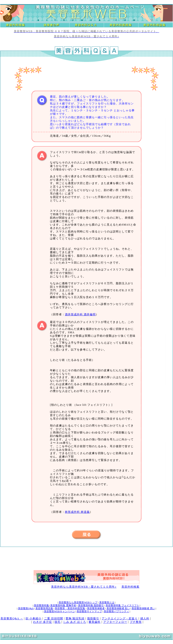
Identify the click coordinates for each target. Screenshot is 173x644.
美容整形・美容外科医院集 (70, 608)
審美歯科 (95, 622)
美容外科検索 (130, 587)
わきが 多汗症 (43, 622)
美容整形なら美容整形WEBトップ (78, 602)
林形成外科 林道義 (77, 512)
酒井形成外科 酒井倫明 (80, 314)
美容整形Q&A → (12, 618)
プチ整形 (136, 622)
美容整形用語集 (44, 608)
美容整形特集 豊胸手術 (63, 605)
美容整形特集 (41, 605)
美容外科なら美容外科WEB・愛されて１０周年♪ (84, 587)
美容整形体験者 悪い (143, 608)
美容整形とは (107, 602)
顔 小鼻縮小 (33, 618)
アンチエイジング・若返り (120, 618)
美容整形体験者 (96, 608)
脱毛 (58, 622)
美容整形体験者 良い (118, 608)
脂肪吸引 (93, 618)
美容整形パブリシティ (116, 611)
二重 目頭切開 (54, 618)
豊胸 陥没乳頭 (75, 618)
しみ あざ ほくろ (75, 622)
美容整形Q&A (26, 608)
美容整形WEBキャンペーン (59, 611)
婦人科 (145, 618)
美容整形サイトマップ (89, 611)
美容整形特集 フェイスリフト (122, 605)
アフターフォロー (115, 622)
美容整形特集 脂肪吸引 (91, 605)
